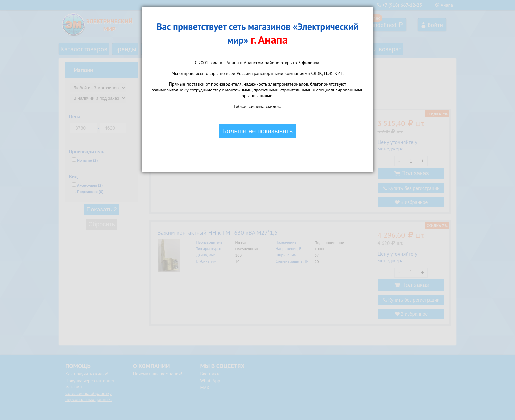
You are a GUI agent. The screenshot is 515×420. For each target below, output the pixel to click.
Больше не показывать (258, 131)
